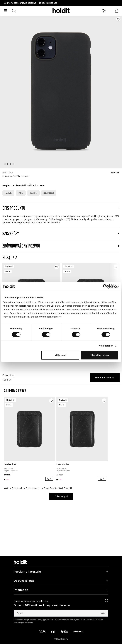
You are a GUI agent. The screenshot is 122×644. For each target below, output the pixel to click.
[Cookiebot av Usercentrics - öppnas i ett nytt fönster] (105, 286)
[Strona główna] (6, 488)
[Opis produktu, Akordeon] (61, 208)
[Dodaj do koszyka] (49, 479)
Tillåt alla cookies (100, 355)
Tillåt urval (60, 355)
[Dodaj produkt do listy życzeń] (118, 19)
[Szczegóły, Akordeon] (61, 234)
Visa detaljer (106, 346)
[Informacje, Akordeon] (61, 590)
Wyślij (103, 613)
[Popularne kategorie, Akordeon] (61, 572)
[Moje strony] (104, 11)
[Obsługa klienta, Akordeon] (61, 581)
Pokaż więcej (61, 496)
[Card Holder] (29, 429)
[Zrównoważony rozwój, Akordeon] (61, 246)
